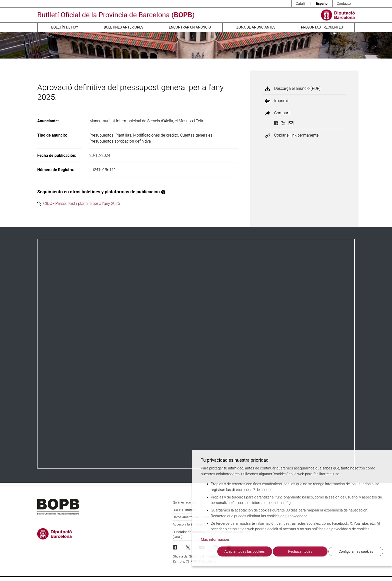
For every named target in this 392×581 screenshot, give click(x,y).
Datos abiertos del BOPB (191, 517)
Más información (215, 539)
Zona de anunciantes (256, 27)
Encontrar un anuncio (190, 27)
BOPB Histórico (184, 510)
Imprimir (282, 101)
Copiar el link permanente (296, 135)
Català (301, 4)
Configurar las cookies (356, 551)
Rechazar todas (300, 551)
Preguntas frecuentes (322, 27)
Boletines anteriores (123, 27)
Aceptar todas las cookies (245, 551)
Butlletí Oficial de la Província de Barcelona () (116, 15)
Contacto (344, 4)
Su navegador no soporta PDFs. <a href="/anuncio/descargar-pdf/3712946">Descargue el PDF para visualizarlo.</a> (196, 354)
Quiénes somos (184, 502)
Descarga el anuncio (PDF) (297, 89)
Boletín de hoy (65, 27)
